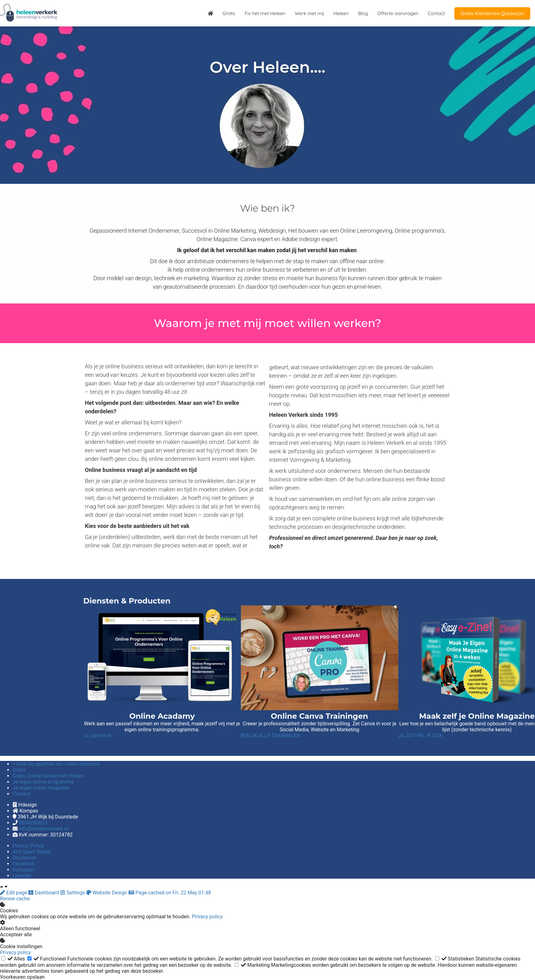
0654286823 (33, 823)
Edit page (14, 893)
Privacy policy (207, 917)
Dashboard (44, 893)
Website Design (107, 893)
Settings (73, 893)
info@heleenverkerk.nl (44, 829)
